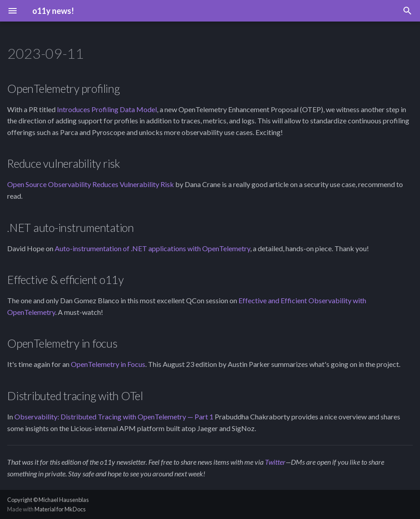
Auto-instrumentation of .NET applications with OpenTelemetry (152, 248)
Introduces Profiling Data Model (107, 109)
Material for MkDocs (60, 509)
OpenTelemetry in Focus (108, 364)
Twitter (275, 462)
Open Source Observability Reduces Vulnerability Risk (91, 184)
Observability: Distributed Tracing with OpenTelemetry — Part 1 (114, 417)
